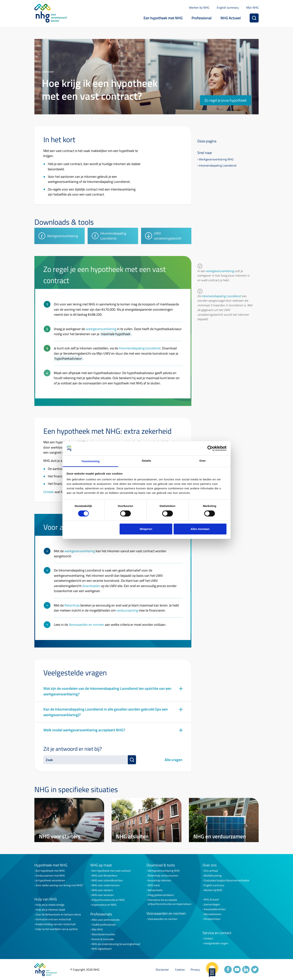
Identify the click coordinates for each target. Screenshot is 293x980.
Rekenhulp (72, 605)
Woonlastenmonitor (104, 934)
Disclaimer (162, 970)
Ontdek (49, 492)
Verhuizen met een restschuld (53, 919)
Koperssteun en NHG (104, 905)
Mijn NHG (252, 7)
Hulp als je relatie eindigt (50, 905)
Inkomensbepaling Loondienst (218, 165)
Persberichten (212, 919)
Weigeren (146, 529)
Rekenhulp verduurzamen (163, 876)
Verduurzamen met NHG (50, 876)
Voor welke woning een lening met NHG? (60, 885)
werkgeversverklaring (101, 329)
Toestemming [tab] (90, 461)
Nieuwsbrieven (213, 914)
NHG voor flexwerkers (105, 876)
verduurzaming (127, 610)
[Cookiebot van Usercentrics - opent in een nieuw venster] (210, 448)
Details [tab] (146, 461)
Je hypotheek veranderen (50, 880)
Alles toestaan (200, 529)
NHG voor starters (102, 890)
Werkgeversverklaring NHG (216, 159)
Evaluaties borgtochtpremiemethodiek (227, 880)
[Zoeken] (254, 18)
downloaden (91, 586)
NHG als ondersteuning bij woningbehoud (116, 944)
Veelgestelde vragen (216, 943)
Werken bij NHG (199, 7)
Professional (202, 18)
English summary (228, 7)
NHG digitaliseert (102, 949)
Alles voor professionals (106, 920)
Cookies (180, 970)
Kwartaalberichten (215, 909)
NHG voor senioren (103, 895)
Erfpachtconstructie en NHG (108, 900)
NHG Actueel (231, 18)
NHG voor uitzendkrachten (107, 880)
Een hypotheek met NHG (163, 18)
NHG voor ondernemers (106, 885)
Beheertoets (155, 890)
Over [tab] (203, 461)
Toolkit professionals (104, 925)
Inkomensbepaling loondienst (140, 348)
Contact (208, 938)
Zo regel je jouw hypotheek (226, 100)
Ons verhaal (211, 871)
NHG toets (154, 885)
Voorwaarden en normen (86, 624)
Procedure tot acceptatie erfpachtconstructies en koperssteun (170, 902)
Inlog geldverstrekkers (161, 895)
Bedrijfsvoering (213, 876)
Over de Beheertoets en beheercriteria (58, 915)
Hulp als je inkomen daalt (50, 910)
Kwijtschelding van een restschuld (56, 924)
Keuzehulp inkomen (159, 880)
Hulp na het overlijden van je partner (57, 929)
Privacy (195, 970)
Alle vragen (174, 760)
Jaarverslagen (212, 904)
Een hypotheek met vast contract (111, 871)
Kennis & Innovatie (103, 939)
